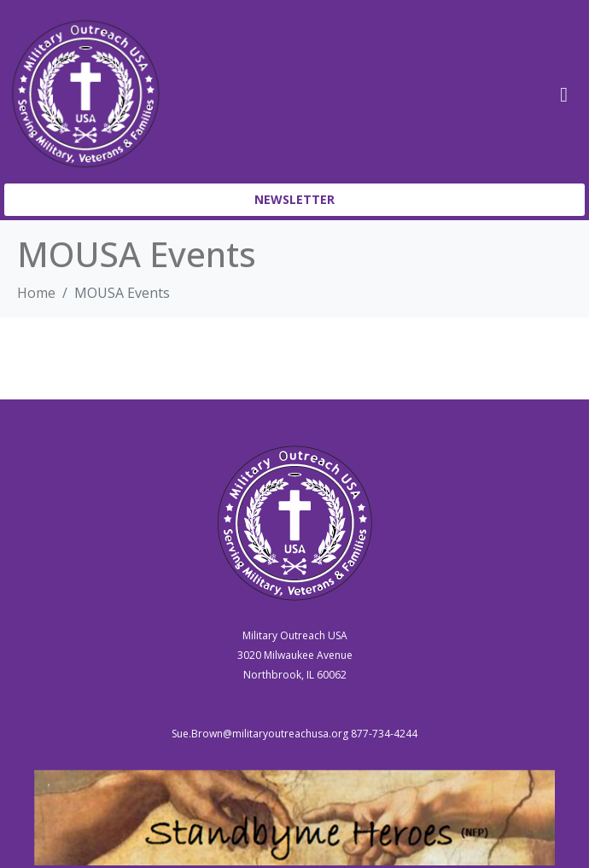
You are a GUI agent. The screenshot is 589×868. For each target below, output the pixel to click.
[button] (294, 200)
